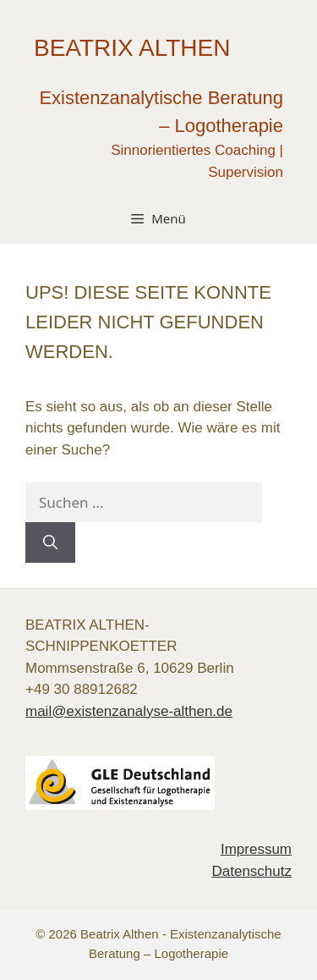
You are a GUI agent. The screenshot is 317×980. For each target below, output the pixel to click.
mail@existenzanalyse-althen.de (129, 711)
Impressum (256, 849)
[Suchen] (50, 542)
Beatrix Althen (132, 48)
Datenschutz (252, 871)
